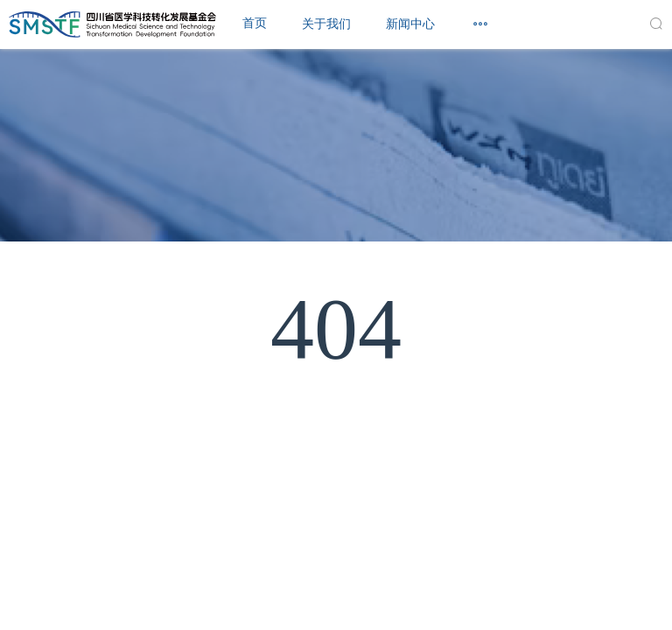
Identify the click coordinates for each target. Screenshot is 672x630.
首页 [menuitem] (255, 23)
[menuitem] (326, 24)
